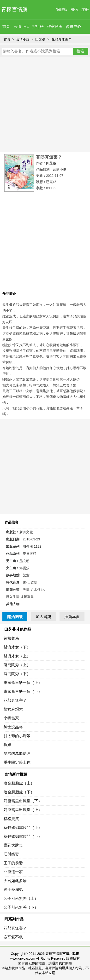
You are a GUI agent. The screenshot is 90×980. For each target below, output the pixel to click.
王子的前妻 (13, 863)
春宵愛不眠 (13, 937)
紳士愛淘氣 (13, 890)
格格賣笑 (11, 819)
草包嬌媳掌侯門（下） (23, 836)
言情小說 (21, 26)
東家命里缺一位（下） (23, 691)
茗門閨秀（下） (17, 674)
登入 (75, 9)
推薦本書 (72, 617)
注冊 (85, 9)
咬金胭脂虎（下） (19, 792)
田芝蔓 (40, 39)
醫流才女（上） (17, 656)
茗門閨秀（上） (17, 665)
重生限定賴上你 (17, 762)
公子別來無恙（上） (21, 898)
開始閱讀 (15, 617)
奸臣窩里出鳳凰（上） (23, 810)
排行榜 (38, 26)
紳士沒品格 (13, 727)
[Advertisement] (45, 105)
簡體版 (62, 9)
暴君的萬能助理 (17, 754)
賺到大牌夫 (13, 845)
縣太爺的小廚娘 (17, 736)
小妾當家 (11, 718)
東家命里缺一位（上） (23, 683)
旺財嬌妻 (11, 854)
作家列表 (55, 26)
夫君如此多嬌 (15, 881)
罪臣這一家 (13, 872)
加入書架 (43, 617)
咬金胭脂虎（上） (19, 783)
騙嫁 (7, 745)
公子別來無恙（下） (21, 907)
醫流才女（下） (17, 647)
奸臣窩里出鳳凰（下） (23, 801)
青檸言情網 (14, 9)
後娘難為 (11, 638)
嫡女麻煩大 (13, 709)
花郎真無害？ (61, 39)
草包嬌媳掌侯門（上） (23, 828)
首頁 (6, 26)
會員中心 (73, 26)
